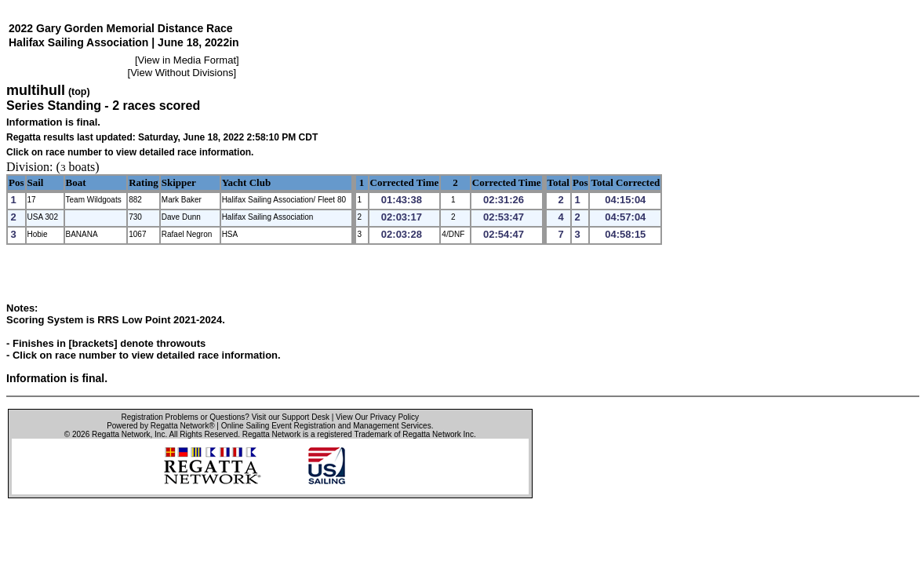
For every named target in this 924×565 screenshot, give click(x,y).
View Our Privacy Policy (377, 417)
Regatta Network (121, 434)
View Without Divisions (182, 73)
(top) (79, 92)
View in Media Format (187, 60)
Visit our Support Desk (291, 417)
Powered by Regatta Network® (160, 426)
